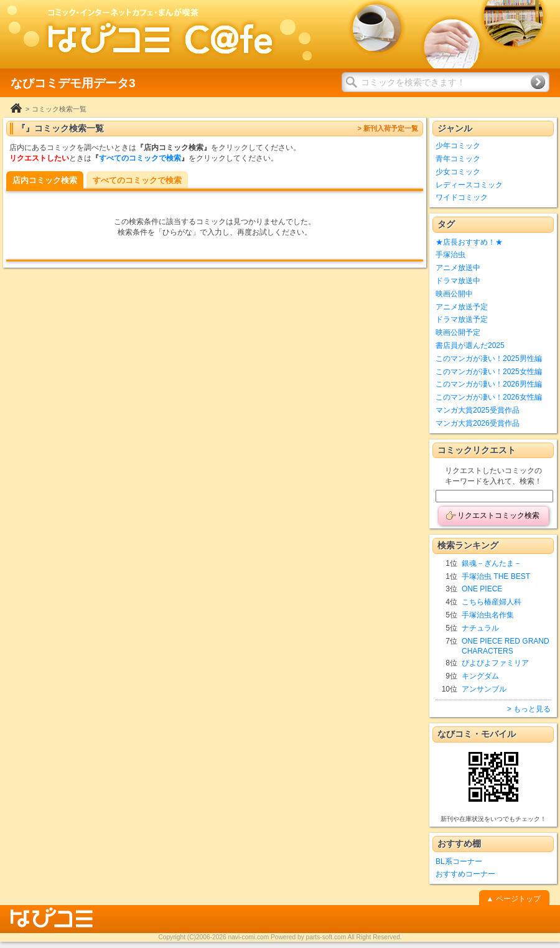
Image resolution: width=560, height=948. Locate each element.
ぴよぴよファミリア (495, 663)
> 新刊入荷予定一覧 (388, 128)
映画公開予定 (458, 332)
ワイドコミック (462, 197)
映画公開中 (454, 294)
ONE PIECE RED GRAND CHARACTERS (506, 646)
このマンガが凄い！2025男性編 (489, 359)
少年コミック (458, 146)
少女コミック (458, 172)
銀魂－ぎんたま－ (492, 563)
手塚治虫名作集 (488, 615)
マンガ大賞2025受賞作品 (478, 410)
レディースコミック (469, 185)
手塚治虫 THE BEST (496, 576)
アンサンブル (484, 689)
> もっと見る (529, 709)
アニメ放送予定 (462, 307)
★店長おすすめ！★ (469, 242)
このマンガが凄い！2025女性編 (489, 372)
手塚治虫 (450, 255)
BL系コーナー (459, 861)
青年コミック (458, 159)
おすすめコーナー (465, 874)
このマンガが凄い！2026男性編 (489, 384)
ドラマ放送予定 (462, 319)
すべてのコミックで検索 (140, 158)
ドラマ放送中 (458, 281)
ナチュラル (480, 628)
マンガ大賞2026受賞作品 (478, 423)
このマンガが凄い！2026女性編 (489, 397)
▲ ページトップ (513, 899)
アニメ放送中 (458, 268)
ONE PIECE (482, 589)
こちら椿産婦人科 (492, 602)
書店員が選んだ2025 (470, 345)
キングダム (480, 676)
